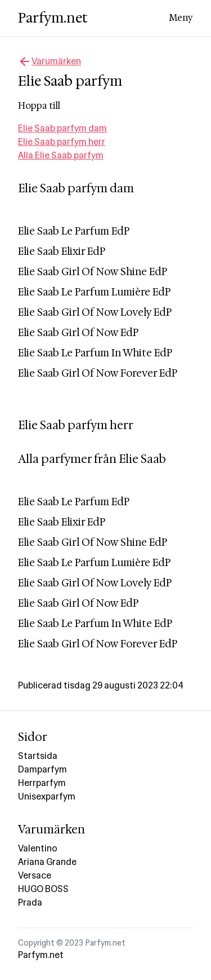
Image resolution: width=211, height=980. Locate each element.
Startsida (38, 756)
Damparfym (42, 769)
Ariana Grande (47, 862)
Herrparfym (42, 783)
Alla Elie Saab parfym (61, 155)
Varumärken (50, 61)
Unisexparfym (47, 796)
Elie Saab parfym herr (62, 142)
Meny (181, 18)
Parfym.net (53, 18)
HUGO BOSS (43, 889)
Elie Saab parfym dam (62, 128)
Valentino (38, 848)
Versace (35, 875)
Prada (30, 902)
